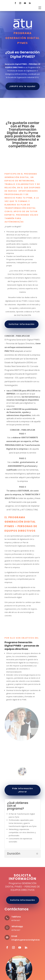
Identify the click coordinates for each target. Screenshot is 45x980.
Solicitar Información (22, 324)
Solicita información (23, 900)
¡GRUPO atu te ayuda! (22, 86)
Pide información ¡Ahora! (23, 790)
